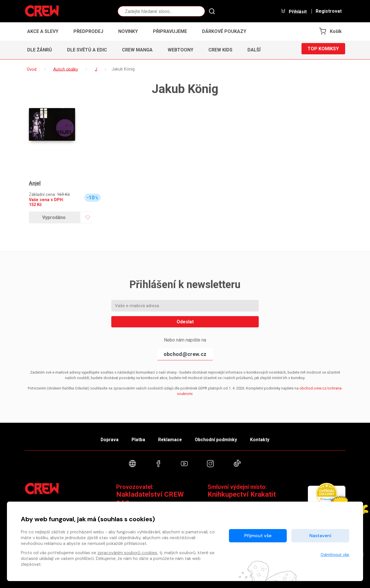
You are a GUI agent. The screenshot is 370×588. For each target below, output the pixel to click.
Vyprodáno (54, 217)
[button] (256, 50)
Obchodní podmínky (220, 437)
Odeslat (185, 322)
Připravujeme (170, 31)
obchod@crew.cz (185, 354)
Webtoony (181, 50)
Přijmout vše (258, 536)
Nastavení (320, 536)
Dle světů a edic (87, 50)
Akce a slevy (43, 31)
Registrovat (329, 11)
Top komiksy (323, 50)
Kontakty (266, 437)
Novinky (128, 31)
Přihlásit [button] (294, 11)
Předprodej (88, 31)
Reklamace (170, 437)
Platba (135, 437)
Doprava (103, 437)
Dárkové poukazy (224, 31)
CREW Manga (137, 50)
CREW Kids (220, 50)
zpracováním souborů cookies (127, 553)
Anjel (35, 183)
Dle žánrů (40, 50)
